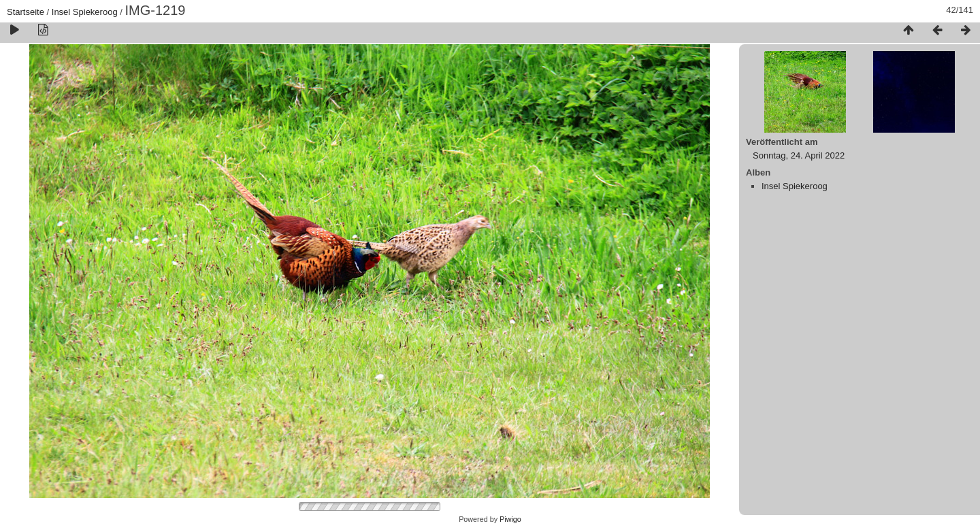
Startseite (26, 12)
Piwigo (510, 519)
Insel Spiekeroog (85, 12)
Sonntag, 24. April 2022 (799, 155)
